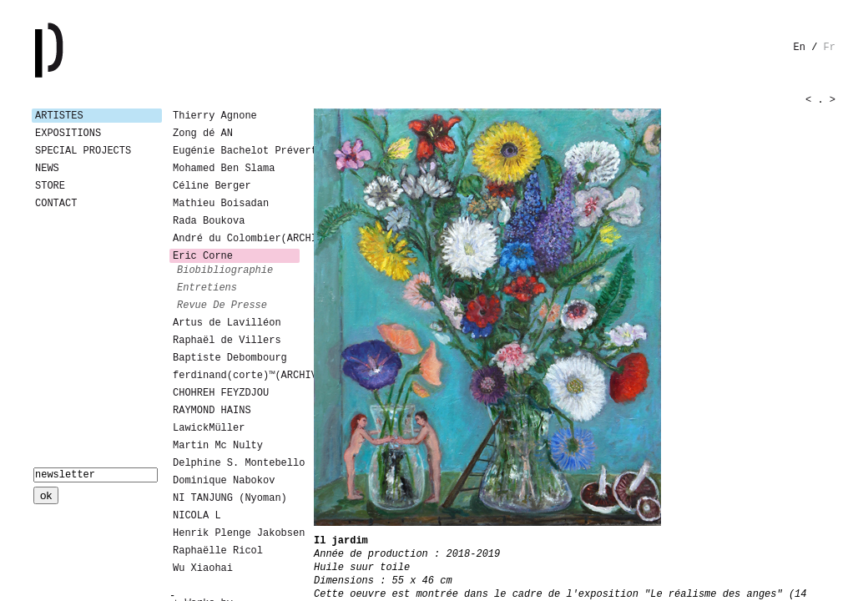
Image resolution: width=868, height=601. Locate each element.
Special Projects (83, 151)
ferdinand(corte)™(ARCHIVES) (236, 376)
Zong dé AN (203, 134)
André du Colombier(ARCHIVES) (236, 239)
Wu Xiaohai (203, 568)
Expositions (68, 134)
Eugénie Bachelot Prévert (236, 151)
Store (50, 186)
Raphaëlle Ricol (218, 551)
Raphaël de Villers (227, 341)
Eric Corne (203, 256)
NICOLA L (197, 516)
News (47, 169)
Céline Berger (212, 186)
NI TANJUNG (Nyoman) (230, 498)
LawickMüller (209, 428)
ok (46, 495)
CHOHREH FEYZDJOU (221, 393)
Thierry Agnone (215, 116)
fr (830, 48)
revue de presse (222, 306)
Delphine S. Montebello (236, 463)
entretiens (207, 288)
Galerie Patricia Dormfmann (73, 50)
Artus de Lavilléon (227, 323)
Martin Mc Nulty (218, 446)
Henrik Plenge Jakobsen (236, 533)
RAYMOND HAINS (212, 411)
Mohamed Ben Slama (224, 169)
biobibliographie (225, 270)
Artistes (59, 116)
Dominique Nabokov (224, 481)
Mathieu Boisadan (221, 204)
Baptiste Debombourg (230, 358)
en (800, 48)
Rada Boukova (209, 221)
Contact (56, 204)
